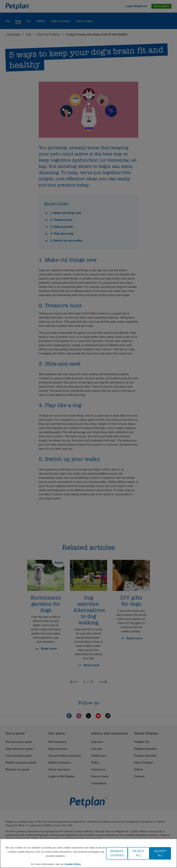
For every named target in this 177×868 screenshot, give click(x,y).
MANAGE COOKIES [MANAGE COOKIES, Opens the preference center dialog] (117, 853)
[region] (88, 853)
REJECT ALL (139, 853)
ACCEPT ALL (160, 853)
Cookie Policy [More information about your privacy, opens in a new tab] (73, 864)
